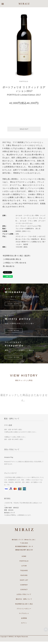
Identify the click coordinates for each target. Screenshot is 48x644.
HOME (24, 556)
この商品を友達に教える (12, 259)
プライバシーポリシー (24, 609)
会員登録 (24, 618)
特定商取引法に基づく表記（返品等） (17, 256)
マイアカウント (24, 613)
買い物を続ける (9, 266)
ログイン (24, 623)
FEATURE (24, 575)
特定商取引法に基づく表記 (24, 604)
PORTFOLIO (24, 81)
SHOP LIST (24, 580)
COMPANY (24, 585)
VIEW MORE (14, 304)
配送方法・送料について (24, 599)
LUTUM (24, 566)
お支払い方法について (24, 594)
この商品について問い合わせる (15, 263)
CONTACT (24, 590)
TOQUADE (24, 570)
